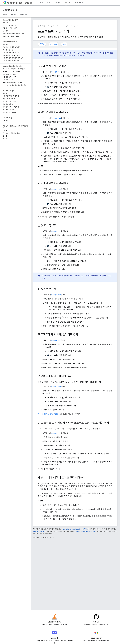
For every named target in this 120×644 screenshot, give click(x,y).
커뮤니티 (78, 3)
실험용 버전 (24, 15)
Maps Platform (20, 3)
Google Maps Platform (55, 26)
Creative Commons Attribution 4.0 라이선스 (76, 529)
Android (54, 44)
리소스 (13, 15)
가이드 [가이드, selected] (5, 15)
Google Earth (10, 10)
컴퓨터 (42, 44)
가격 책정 (57, 3)
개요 (41, 3)
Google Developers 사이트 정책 (85, 531)
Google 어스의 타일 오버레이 (49, 414)
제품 (48, 3)
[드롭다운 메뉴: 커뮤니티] (83, 3)
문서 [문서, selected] (66, 3)
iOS (64, 44)
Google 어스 (56, 72)
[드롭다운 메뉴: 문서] (70, 3)
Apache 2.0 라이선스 (40, 531)
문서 (67, 26)
